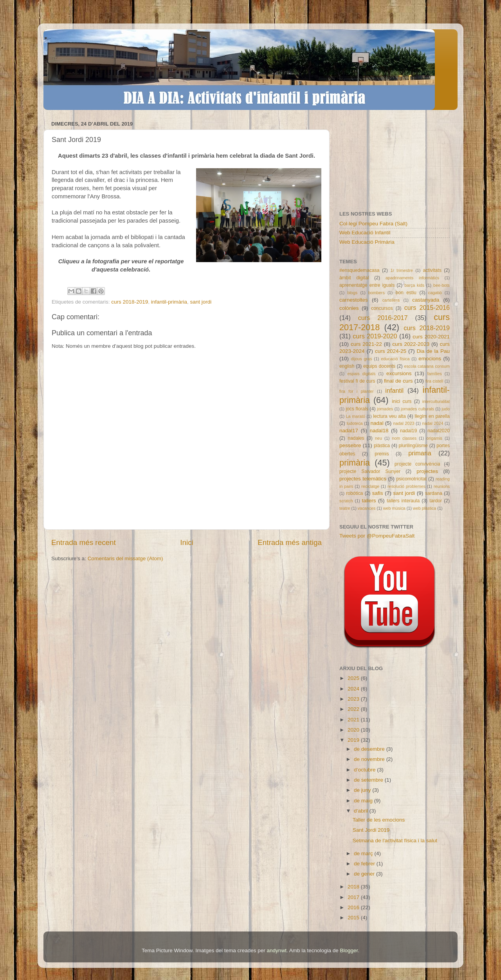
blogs (352, 293)
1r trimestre (402, 270)
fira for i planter (357, 391)
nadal (377, 423)
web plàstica (424, 508)
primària (355, 463)
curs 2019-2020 (375, 336)
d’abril (362, 811)
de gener (365, 874)
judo (446, 409)
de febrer (365, 864)
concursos (382, 308)
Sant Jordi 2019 (371, 830)
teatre (345, 508)
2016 (354, 907)
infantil (394, 390)
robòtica (354, 493)
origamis (434, 438)
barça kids (414, 285)
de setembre (369, 780)
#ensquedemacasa (360, 270)
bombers (377, 293)
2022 (354, 709)
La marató (356, 416)
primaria (420, 453)
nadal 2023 (404, 423)
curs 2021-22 (366, 344)
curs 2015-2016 (427, 307)
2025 (354, 678)
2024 (354, 689)
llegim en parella (432, 416)
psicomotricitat (411, 479)
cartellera (391, 300)
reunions (442, 486)
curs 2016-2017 (383, 318)
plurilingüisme (413, 446)
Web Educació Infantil (365, 233)
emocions (430, 359)
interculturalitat (436, 401)
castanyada (426, 300)
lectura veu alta (389, 416)
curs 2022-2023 (411, 344)
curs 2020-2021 (431, 337)
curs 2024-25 (391, 351)
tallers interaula (403, 501)
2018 (354, 887)
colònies (349, 308)
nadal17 (349, 431)
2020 (354, 730)
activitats (432, 270)
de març (364, 853)
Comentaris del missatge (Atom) (125, 558)
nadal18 (379, 431)
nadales (356, 438)
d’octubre (365, 770)
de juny (363, 790)
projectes (427, 471)
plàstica (382, 446)
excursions (399, 373)
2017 (354, 897)
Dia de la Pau (433, 351)
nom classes (404, 438)
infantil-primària (169, 302)
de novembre (370, 759)
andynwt (277, 950)
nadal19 (408, 431)
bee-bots (442, 285)
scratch (346, 501)
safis (378, 493)
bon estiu (406, 293)
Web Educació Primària (367, 242)
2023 (354, 699)
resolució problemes (406, 486)
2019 (354, 740)
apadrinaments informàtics (412, 278)
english (347, 366)
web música (394, 508)
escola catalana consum (427, 366)
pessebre (350, 445)
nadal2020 (439, 431)
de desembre (370, 749)
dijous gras (362, 359)
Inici (187, 542)
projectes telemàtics (363, 479)
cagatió (435, 293)
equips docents (379, 366)
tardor (436, 501)
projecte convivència (417, 464)
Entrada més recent (84, 542)
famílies (434, 374)
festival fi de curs (357, 381)
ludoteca (355, 423)
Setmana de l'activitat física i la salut (395, 841)
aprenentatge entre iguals (367, 285)
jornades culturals (417, 409)
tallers (369, 501)
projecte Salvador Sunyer (370, 471)
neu (378, 438)
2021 (354, 720)
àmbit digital (354, 278)
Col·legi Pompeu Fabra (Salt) (373, 224)
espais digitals (361, 374)
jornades (385, 409)
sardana (434, 493)
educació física (395, 359)
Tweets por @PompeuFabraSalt (377, 536)
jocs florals (357, 409)
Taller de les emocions (379, 820)
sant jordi (201, 302)
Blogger (349, 950)
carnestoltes (354, 300)
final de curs (398, 381)
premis (382, 454)
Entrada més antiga (290, 542)
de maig (364, 801)
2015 (354, 918)
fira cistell (434, 381)
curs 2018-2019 (130, 302)
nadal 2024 (433, 423)
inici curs (402, 401)
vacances (367, 508)
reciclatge (370, 486)
